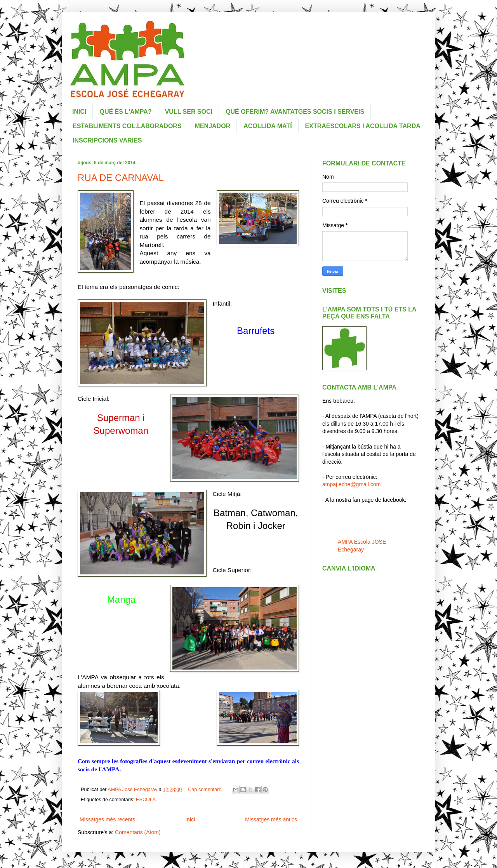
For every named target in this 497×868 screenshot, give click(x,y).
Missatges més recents (107, 819)
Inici (190, 819)
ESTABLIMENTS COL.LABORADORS (127, 126)
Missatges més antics (271, 819)
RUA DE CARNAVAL (121, 178)
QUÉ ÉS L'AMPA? (125, 112)
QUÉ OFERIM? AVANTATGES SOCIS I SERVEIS (295, 112)
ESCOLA (146, 800)
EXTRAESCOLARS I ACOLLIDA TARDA (363, 126)
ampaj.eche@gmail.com (351, 484)
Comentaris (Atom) (138, 832)
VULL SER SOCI (189, 112)
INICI (79, 112)
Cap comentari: (205, 790)
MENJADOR (213, 126)
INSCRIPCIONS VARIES (107, 140)
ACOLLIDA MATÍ (268, 126)
